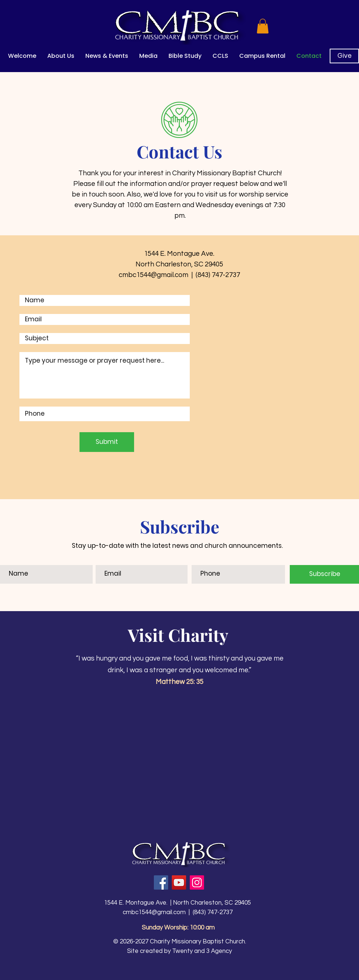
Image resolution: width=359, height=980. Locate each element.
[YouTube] (179, 882)
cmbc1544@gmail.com (154, 912)
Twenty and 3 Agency (202, 951)
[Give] (344, 56)
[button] (263, 26)
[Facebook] (161, 882)
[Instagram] (197, 882)
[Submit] (107, 442)
